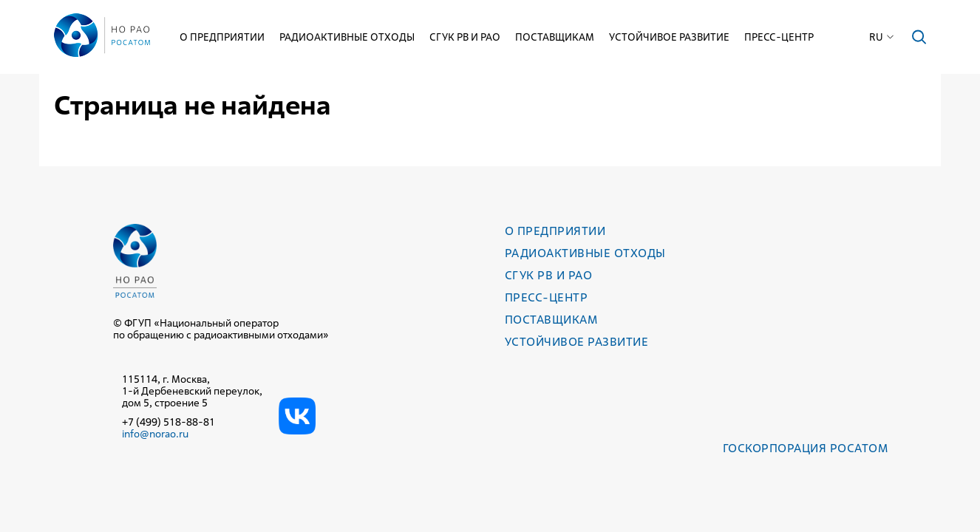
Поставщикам (555, 37)
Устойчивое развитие (669, 37)
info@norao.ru (155, 434)
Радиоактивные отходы (347, 37)
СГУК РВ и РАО (465, 37)
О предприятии (222, 37)
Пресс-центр (779, 37)
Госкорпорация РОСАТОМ (805, 448)
